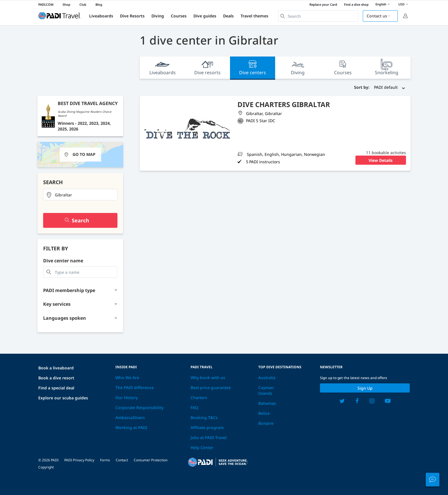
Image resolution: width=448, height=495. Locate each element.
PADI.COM (46, 4)
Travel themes (254, 16)
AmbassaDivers (130, 417)
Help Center (202, 447)
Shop (66, 4)
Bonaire (266, 423)
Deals (228, 16)
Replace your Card (323, 4)
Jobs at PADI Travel (209, 437)
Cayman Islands (266, 390)
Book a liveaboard (56, 368)
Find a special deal (56, 388)
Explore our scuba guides (63, 398)
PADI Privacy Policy (79, 460)
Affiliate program (207, 427)
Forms (105, 460)
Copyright (46, 467)
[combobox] (318, 16)
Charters (199, 398)
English (383, 5)
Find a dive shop (356, 4)
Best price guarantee (211, 388)
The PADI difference (135, 388)
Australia (267, 378)
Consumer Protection (151, 460)
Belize (264, 413)
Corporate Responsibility (139, 408)
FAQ (194, 408)
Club (83, 4)
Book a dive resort (56, 378)
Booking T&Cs (204, 417)
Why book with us (208, 378)
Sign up (365, 388)
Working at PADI (131, 427)
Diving (158, 16)
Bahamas (267, 403)
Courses (179, 16)
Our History (127, 398)
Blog (99, 4)
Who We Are (127, 378)
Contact (122, 460)
